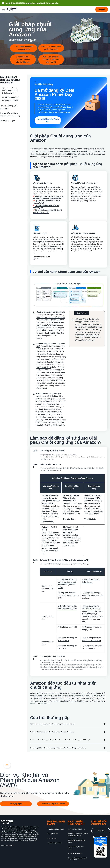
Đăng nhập (44, 455)
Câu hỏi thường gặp (7, 121)
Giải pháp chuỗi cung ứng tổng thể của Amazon (10, 80)
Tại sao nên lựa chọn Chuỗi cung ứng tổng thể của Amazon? (10, 90)
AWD (38, 346)
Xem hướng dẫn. (54, 3)
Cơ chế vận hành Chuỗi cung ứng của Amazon (11, 99)
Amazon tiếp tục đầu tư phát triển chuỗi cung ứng (10, 114)
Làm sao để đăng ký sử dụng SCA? (9, 107)
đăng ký (55, 455)
